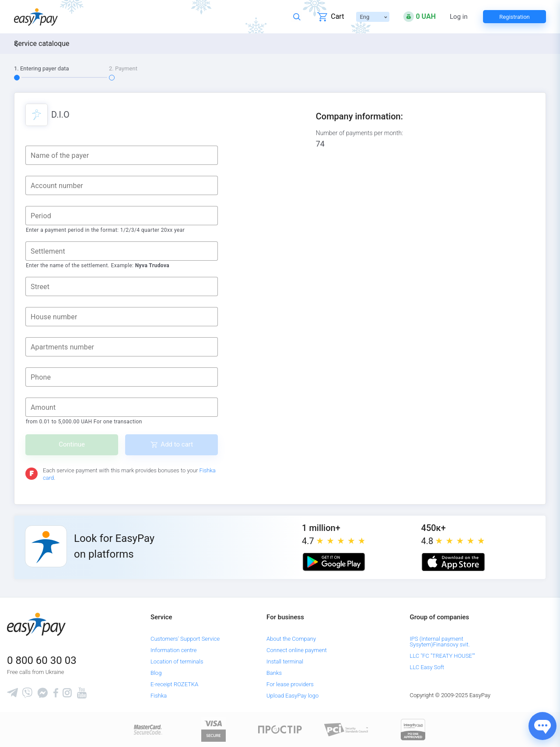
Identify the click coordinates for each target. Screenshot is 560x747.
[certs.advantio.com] (413, 729)
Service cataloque (42, 44)
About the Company (291, 639)
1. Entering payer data (42, 68)
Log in (459, 17)
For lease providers (290, 684)
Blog (156, 673)
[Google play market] (334, 562)
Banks (274, 673)
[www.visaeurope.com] (213, 729)
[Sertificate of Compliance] (346, 729)
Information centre (173, 650)
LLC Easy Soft (427, 667)
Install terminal (285, 661)
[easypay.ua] (36, 17)
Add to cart (177, 444)
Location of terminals (177, 661)
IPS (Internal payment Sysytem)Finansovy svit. (440, 642)
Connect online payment (297, 650)
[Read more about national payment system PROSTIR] (280, 729)
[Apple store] (453, 562)
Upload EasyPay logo (292, 696)
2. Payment (123, 68)
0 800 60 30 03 (42, 660)
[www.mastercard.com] (147, 729)
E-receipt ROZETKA (174, 684)
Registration (514, 17)
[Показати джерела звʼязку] (542, 726)
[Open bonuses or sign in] (420, 17)
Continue (72, 444)
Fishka (159, 696)
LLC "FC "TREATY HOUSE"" (443, 656)
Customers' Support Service (185, 639)
